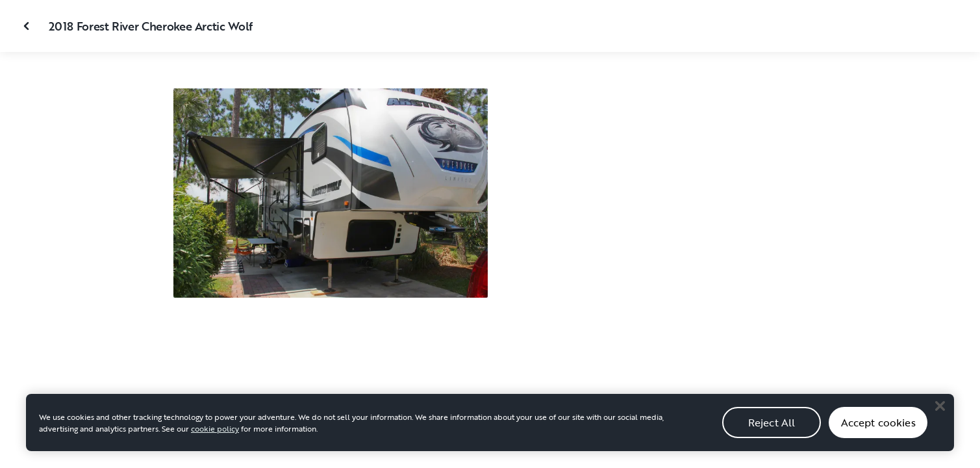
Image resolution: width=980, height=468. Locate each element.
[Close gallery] (28, 26)
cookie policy (215, 435)
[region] (490, 430)
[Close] (940, 413)
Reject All (772, 429)
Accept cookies (878, 429)
